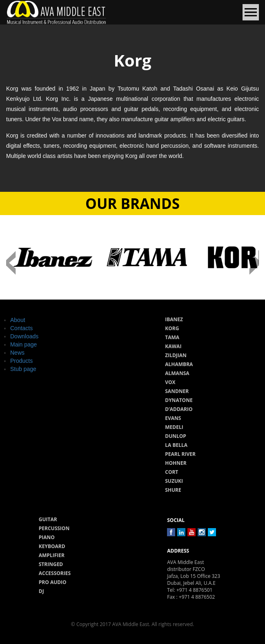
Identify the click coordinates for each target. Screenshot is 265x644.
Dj (41, 591)
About (18, 320)
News (17, 353)
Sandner (177, 391)
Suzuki (174, 481)
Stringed (51, 564)
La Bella (176, 445)
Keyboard (52, 546)
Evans (173, 418)
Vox (170, 382)
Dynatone (179, 400)
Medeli (174, 427)
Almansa (177, 373)
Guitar (48, 519)
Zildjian (176, 355)
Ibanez (174, 319)
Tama (172, 337)
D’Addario (179, 409)
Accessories (55, 573)
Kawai (173, 346)
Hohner (176, 463)
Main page (23, 344)
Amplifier (52, 555)
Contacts (21, 328)
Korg (172, 328)
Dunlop (176, 436)
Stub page (23, 369)
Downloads (24, 336)
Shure (173, 490)
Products (21, 361)
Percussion (54, 528)
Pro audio (53, 582)
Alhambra (179, 364)
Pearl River (180, 454)
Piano (47, 537)
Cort (171, 472)
